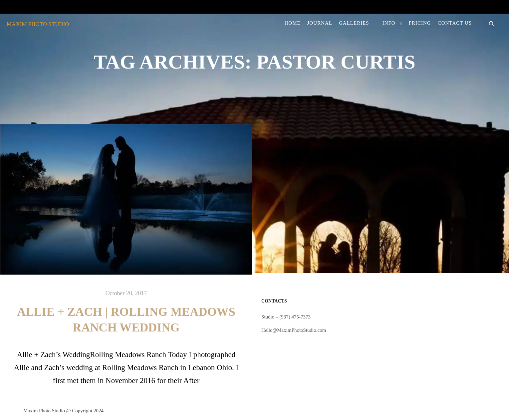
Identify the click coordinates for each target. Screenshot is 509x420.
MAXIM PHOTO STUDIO (38, 24)
